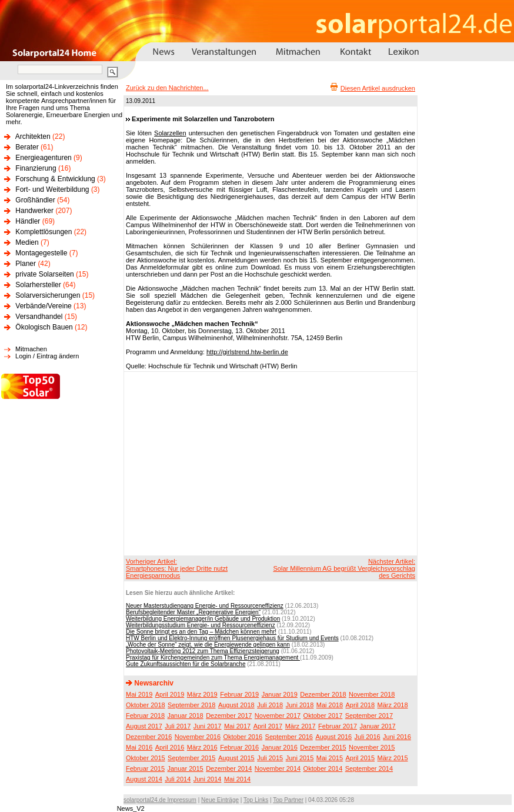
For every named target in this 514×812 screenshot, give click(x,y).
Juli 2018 (270, 705)
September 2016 (289, 737)
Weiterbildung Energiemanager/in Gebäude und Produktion (203, 619)
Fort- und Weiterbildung (52, 189)
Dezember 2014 (229, 768)
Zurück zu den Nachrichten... (167, 88)
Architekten (33, 137)
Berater (27, 147)
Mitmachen (31, 349)
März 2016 (202, 747)
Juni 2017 (208, 726)
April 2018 (361, 705)
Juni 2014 (208, 779)
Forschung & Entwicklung (55, 179)
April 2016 (170, 747)
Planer (26, 264)
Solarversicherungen (48, 295)
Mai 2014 (237, 779)
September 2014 (369, 768)
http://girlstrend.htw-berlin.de (247, 352)
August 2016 (333, 737)
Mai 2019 (139, 694)
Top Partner (288, 800)
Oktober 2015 (146, 758)
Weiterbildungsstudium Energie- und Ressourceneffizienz (201, 625)
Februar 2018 (145, 716)
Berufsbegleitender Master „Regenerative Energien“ (193, 612)
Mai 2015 (330, 758)
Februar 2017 (338, 726)
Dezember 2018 (323, 694)
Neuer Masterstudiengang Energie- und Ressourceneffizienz (205, 606)
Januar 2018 (186, 716)
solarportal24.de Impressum (160, 800)
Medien (27, 242)
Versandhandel (39, 317)
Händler (28, 221)
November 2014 (278, 768)
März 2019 (202, 694)
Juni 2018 (300, 705)
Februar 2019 (239, 694)
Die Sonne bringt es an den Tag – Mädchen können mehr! (201, 632)
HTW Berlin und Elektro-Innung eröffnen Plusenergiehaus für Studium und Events (232, 638)
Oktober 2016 (243, 737)
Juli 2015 (270, 758)
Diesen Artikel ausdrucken (378, 88)
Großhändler (35, 200)
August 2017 (144, 726)
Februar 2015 (145, 768)
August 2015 (236, 758)
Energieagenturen (43, 158)
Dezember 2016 (149, 737)
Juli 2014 (178, 779)
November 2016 (198, 737)
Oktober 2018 (146, 705)
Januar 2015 (186, 768)
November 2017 (278, 716)
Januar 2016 (280, 747)
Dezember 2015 (323, 747)
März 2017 (301, 726)
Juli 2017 (178, 726)
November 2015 (372, 747)
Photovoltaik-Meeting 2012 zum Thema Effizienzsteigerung (203, 651)
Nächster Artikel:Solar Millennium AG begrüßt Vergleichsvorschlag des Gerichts (344, 568)
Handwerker (34, 211)
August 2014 (144, 779)
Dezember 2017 (229, 716)
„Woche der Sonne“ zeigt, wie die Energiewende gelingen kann (208, 645)
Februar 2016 (239, 747)
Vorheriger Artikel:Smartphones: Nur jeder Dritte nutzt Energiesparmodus (177, 568)
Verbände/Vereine (43, 306)
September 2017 (369, 716)
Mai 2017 (237, 726)
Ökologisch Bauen (44, 327)
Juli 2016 (368, 737)
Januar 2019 (280, 694)
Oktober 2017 (323, 716)
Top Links (256, 800)
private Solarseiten (44, 274)
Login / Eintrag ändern (47, 356)
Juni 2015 (300, 758)
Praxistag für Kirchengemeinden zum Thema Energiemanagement (213, 658)
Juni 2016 (397, 737)
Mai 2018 (330, 705)
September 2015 (191, 758)
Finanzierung (36, 168)
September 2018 (191, 705)
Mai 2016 (139, 747)
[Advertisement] (249, 463)
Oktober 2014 (323, 768)
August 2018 (236, 705)
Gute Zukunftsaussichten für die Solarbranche (186, 664)
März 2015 (393, 758)
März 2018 (393, 705)
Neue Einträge (220, 800)
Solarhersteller (38, 285)
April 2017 (268, 726)
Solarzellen (170, 133)
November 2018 (372, 694)
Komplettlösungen (44, 232)
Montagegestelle (41, 253)
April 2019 (170, 694)
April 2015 (361, 758)
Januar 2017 (378, 726)
